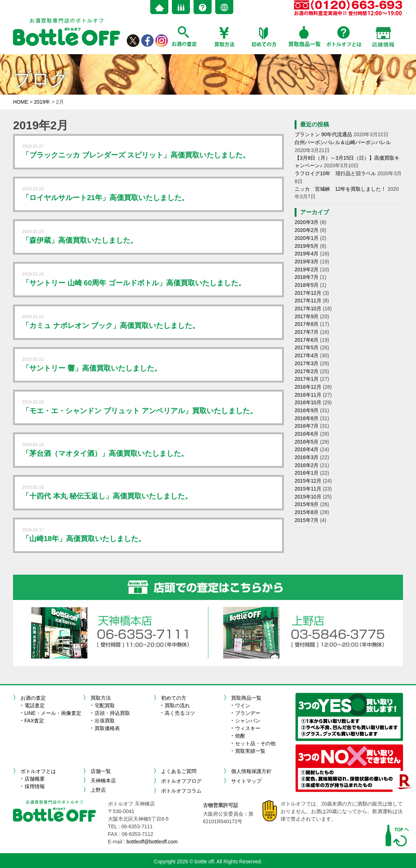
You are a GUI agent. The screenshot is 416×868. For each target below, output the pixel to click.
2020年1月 (307, 236)
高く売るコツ (180, 713)
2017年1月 (307, 372)
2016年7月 (307, 418)
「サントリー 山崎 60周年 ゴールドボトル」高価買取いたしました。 (134, 283)
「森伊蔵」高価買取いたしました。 (80, 240)
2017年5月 (307, 342)
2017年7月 (307, 327)
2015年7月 (307, 509)
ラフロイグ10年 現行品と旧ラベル (335, 172)
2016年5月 (307, 433)
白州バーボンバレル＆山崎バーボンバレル (343, 142)
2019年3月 (307, 259)
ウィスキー (248, 728)
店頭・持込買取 (112, 713)
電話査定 (35, 705)
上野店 (98, 790)
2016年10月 (308, 395)
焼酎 (240, 736)
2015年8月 (307, 501)
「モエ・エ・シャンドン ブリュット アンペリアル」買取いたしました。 (140, 411)
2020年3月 (307, 221)
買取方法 (101, 698)
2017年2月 (307, 365)
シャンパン (248, 721)
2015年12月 (308, 471)
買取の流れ (177, 705)
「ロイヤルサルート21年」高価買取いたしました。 (105, 198)
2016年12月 (308, 380)
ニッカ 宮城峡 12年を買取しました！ (341, 187)
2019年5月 (307, 243)
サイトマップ (246, 781)
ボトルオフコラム (181, 790)
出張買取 (105, 721)
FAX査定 (34, 721)
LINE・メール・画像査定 (53, 713)
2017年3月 (307, 357)
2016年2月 (307, 456)
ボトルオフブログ (181, 781)
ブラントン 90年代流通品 (323, 134)
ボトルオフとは (38, 771)
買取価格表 (107, 728)
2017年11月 (308, 297)
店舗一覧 (101, 771)
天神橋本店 (103, 781)
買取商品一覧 (246, 698)
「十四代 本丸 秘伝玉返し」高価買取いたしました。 (107, 496)
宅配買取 (105, 705)
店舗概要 (35, 779)
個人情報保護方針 (251, 771)
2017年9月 (307, 312)
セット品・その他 (255, 743)
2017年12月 (308, 289)
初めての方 (174, 698)
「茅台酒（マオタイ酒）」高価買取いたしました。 (105, 453)
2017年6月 (307, 334)
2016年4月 (307, 441)
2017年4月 (307, 350)
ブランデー (248, 713)
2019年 (42, 102)
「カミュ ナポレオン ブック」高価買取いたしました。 (111, 325)
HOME (21, 102)
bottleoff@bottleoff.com (152, 841)
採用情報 (35, 786)
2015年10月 (308, 486)
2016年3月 (307, 448)
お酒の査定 (33, 698)
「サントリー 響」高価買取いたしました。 (92, 368)
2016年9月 (307, 403)
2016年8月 (307, 410)
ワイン (243, 705)
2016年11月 (308, 388)
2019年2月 (307, 266)
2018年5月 (307, 281)
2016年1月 (307, 463)
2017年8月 (307, 319)
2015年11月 (308, 479)
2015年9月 (307, 494)
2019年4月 (307, 251)
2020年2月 (307, 228)
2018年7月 (307, 274)
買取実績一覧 (250, 751)
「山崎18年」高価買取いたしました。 (84, 539)
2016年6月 (307, 426)
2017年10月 (308, 304)
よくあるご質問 (179, 771)
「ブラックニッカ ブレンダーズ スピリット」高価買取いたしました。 (136, 155)
